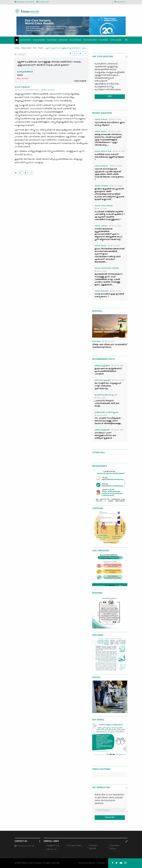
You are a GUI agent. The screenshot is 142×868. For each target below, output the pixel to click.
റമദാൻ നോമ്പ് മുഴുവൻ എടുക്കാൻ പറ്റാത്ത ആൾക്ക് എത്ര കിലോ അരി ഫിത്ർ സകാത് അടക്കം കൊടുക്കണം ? (109, 175)
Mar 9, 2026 (116, 291)
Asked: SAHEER (101, 186)
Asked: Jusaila (101, 226)
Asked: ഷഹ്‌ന (101, 132)
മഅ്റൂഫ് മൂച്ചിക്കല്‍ (102, 366)
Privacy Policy (75, 846)
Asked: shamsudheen (104, 206)
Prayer (41, 48)
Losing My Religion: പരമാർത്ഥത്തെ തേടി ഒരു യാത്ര (107, 404)
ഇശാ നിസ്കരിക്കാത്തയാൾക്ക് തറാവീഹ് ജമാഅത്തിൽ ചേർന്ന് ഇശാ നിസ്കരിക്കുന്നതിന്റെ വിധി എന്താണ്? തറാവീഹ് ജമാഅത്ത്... (110, 256)
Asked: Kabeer (101, 120)
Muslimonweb (75, 40)
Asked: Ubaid (100, 246)
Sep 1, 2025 (100, 398)
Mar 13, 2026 (116, 186)
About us (52, 849)
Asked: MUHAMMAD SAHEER (107, 268)
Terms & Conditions (87, 863)
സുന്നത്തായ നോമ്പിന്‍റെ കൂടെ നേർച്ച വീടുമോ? (110, 124)
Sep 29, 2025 (117, 365)
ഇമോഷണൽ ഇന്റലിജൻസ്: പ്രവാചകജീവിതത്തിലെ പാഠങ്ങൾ (108, 372)
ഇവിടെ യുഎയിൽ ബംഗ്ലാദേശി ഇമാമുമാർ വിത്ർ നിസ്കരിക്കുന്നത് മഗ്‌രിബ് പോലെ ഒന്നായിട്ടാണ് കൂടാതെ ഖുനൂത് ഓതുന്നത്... (109, 194)
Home (17, 48)
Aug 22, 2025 (117, 430)
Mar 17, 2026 (114, 131)
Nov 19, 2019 (48, 90)
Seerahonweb (39, 40)
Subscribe (110, 818)
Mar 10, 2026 (101, 271)
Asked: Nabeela (101, 291)
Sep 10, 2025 (118, 380)
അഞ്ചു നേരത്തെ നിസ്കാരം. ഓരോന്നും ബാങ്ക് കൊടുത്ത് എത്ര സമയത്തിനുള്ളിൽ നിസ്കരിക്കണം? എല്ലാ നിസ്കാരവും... (109, 140)
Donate (101, 863)
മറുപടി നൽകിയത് (22, 87)
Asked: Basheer (101, 166)
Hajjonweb (103, 40)
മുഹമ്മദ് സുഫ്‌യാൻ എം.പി (106, 395)
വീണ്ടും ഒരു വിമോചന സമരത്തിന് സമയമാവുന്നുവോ (110, 346)
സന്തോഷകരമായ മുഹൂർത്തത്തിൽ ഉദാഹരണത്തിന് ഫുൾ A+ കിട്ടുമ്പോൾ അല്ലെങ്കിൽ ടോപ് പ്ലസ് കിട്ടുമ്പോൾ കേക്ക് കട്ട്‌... (108, 234)
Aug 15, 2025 (108, 341)
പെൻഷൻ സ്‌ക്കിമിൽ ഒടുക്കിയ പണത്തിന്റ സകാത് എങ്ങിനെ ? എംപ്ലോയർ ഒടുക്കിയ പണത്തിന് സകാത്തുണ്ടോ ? (110, 216)
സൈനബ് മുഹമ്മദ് (103, 380)
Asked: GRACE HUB (103, 152)
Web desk (96, 342)
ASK (110, 97)
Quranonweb (25, 40)
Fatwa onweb (116, 40)
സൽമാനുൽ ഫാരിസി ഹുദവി (106, 413)
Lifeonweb (63, 40)
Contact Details (93, 847)
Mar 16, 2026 (119, 151)
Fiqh (35, 48)
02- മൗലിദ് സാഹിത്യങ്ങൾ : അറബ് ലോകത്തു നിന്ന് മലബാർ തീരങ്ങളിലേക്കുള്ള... (109, 421)
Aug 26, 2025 (101, 415)
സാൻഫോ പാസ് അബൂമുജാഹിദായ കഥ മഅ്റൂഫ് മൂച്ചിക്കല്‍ (105, 436)
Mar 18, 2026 (115, 119)
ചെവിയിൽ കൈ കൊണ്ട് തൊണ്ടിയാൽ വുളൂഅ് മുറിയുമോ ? (109, 157)
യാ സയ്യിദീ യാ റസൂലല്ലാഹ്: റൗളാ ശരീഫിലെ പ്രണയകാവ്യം (108, 386)
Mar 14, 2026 (116, 166)
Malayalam (120, 2)
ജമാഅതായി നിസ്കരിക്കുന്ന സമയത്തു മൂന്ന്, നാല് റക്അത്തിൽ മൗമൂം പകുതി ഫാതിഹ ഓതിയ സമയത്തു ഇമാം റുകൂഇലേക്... (109, 280)
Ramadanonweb (90, 40)
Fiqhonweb (52, 40)
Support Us (53, 846)
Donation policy (114, 847)
